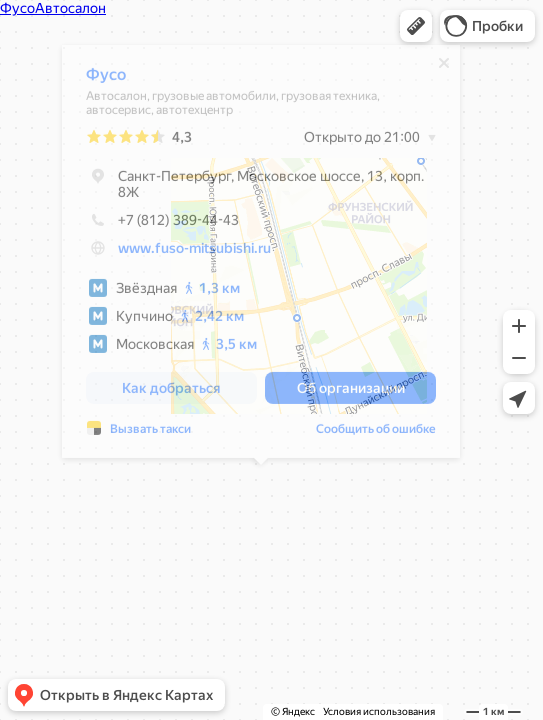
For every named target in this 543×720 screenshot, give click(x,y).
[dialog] (261, 256)
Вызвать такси (150, 434)
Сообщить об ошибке (376, 434)
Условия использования (379, 711)
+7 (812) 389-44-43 (162, 225)
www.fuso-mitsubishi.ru (194, 253)
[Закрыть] (444, 68)
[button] (416, 26)
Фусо (106, 79)
